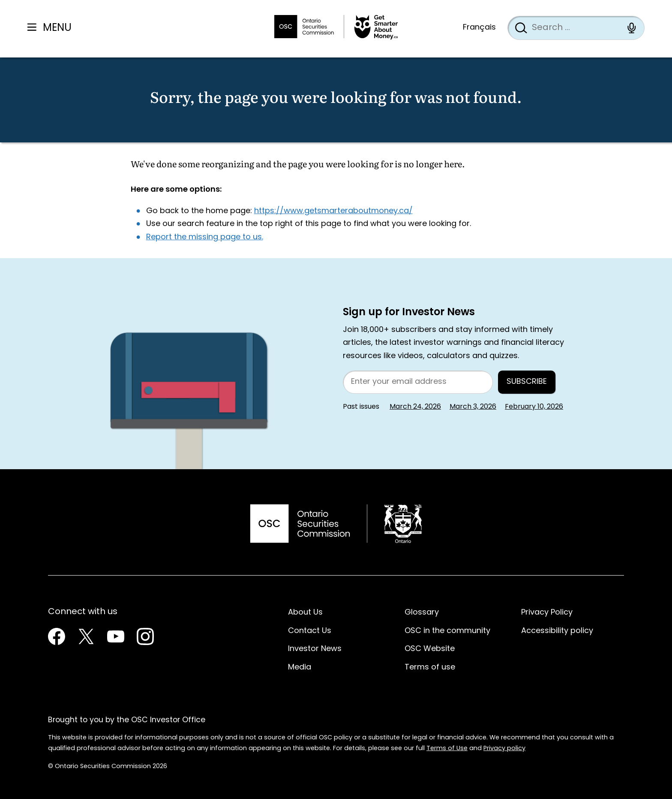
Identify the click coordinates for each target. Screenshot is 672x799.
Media (300, 668)
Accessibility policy (557, 631)
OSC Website (430, 649)
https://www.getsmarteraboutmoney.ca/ (333, 211)
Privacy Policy (547, 613)
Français (479, 28)
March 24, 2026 (415, 407)
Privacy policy (504, 749)
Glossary (422, 613)
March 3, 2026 (473, 407)
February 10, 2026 (534, 407)
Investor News (315, 649)
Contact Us (310, 631)
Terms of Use (447, 749)
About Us (305, 613)
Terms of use (430, 668)
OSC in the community (447, 631)
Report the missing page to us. (205, 237)
